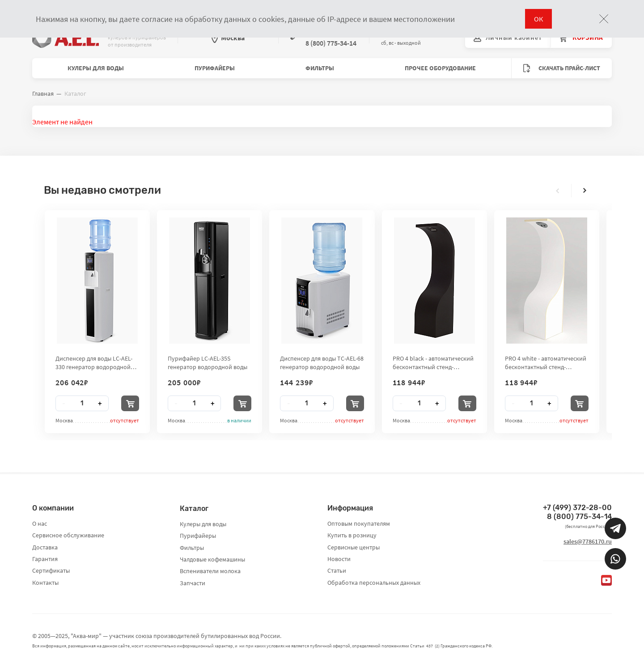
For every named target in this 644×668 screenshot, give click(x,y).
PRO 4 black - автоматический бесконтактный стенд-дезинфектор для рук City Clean (433, 362)
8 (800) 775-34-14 (579, 517)
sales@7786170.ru (588, 541)
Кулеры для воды (96, 68)
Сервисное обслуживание (68, 535)
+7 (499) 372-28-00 (577, 508)
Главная (43, 94)
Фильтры (320, 68)
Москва (228, 38)
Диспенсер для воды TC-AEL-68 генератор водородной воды (322, 362)
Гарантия (45, 559)
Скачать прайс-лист (562, 68)
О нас (40, 523)
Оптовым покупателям (359, 523)
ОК (538, 19)
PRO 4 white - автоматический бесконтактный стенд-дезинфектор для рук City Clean (546, 362)
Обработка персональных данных (374, 583)
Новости (339, 559)
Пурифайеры (215, 68)
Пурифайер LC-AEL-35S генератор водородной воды (208, 362)
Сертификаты (51, 570)
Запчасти (193, 583)
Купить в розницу (352, 535)
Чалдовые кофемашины (212, 559)
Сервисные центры (354, 547)
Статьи (337, 570)
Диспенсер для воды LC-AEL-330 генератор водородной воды (94, 362)
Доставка (45, 547)
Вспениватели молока (210, 571)
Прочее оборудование (440, 68)
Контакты (45, 583)
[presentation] (558, 191)
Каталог (194, 508)
